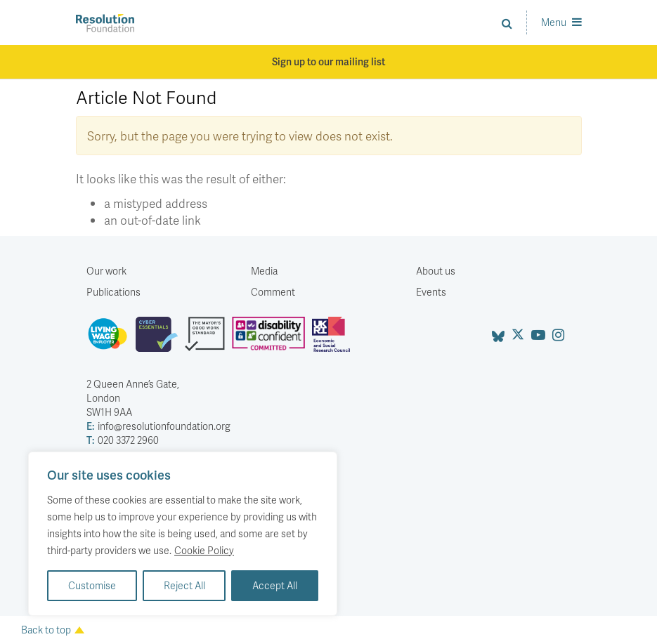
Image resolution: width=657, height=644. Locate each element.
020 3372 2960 (123, 440)
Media (264, 271)
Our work (106, 271)
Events (431, 292)
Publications (113, 292)
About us (436, 271)
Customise (92, 585)
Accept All (275, 585)
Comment (273, 292)
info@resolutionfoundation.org (158, 426)
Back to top (53, 630)
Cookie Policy (204, 550)
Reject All (184, 585)
